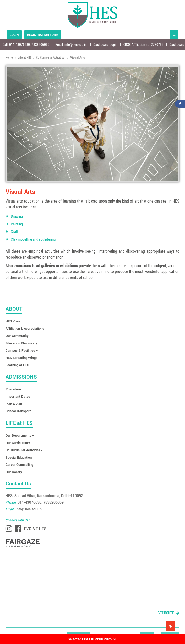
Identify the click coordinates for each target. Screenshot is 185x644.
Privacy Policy (78, 634)
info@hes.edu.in (76, 44)
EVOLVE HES (35, 529)
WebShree (170, 634)
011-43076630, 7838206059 (35, 502)
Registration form (43, 35)
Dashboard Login (105, 44)
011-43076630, (20, 44)
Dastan (147, 634)
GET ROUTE (168, 613)
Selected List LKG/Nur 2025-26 (92, 639)
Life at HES (23, 57)
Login (14, 35)
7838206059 (40, 44)
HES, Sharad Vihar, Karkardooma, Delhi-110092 (44, 496)
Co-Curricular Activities (49, 57)
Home (9, 57)
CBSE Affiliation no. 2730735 (143, 44)
